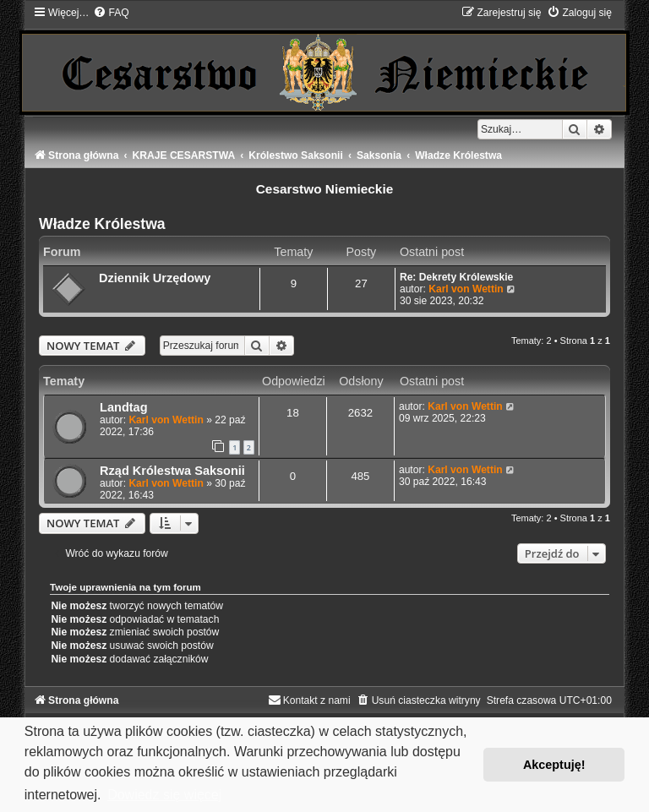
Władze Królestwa (102, 224)
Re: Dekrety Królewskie (456, 277)
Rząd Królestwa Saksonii (172, 471)
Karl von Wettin (466, 289)
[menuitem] (111, 13)
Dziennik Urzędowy (155, 278)
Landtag (123, 407)
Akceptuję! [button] (554, 765)
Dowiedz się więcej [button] (164, 795)
